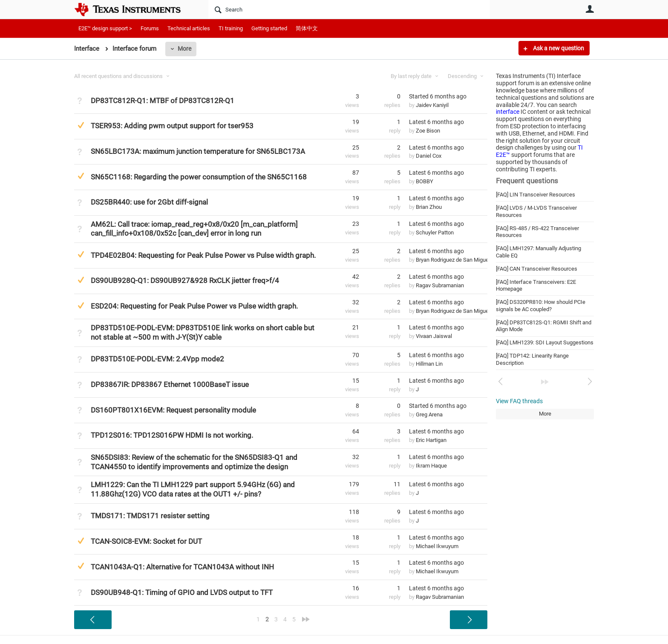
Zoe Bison (428, 131)
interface (508, 112)
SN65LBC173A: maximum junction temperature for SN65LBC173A (198, 151)
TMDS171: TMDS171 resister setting (150, 516)
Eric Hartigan (431, 440)
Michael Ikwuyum (437, 546)
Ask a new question (558, 48)
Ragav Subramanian (440, 285)
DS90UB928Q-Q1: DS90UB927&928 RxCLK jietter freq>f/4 (185, 280)
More (184, 49)
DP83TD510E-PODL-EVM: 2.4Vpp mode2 (157, 359)
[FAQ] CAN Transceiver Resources (537, 269)
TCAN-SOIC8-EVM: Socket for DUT (146, 541)
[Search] (349, 9)
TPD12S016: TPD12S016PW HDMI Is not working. (172, 435)
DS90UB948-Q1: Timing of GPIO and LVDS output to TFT (182, 592)
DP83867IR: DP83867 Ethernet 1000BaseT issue (170, 384)
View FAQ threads (519, 401)
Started (438, 96)
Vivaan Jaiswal (434, 336)
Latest (436, 122)
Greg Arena (429, 414)
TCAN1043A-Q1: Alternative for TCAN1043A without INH (182, 567)
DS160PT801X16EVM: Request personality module (173, 410)
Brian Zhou (429, 207)
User (590, 9)
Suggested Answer (81, 125)
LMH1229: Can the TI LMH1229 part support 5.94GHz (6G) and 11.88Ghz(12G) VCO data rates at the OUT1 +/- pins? (193, 489)
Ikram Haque (431, 466)
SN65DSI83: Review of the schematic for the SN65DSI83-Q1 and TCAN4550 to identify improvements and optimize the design (194, 462)
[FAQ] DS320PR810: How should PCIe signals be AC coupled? (541, 306)
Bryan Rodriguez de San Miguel (453, 260)
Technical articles (189, 28)
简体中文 (307, 28)
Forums (150, 28)
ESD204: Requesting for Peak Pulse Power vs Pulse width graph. (194, 306)
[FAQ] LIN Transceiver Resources (536, 195)
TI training (231, 28)
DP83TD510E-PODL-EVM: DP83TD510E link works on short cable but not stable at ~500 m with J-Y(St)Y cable (203, 332)
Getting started (269, 28)
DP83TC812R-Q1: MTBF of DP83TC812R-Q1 (163, 101)
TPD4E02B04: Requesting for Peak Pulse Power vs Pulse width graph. (203, 255)
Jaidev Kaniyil (432, 105)
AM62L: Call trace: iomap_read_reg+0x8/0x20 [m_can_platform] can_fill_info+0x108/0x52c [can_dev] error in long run (194, 229)
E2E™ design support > (105, 28)
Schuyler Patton (435, 232)
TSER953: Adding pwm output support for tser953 (172, 126)
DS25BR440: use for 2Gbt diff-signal (149, 202)
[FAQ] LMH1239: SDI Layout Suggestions (545, 342)
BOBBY (425, 181)
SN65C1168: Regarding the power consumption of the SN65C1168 (199, 177)
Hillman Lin (429, 364)
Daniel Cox (429, 156)
